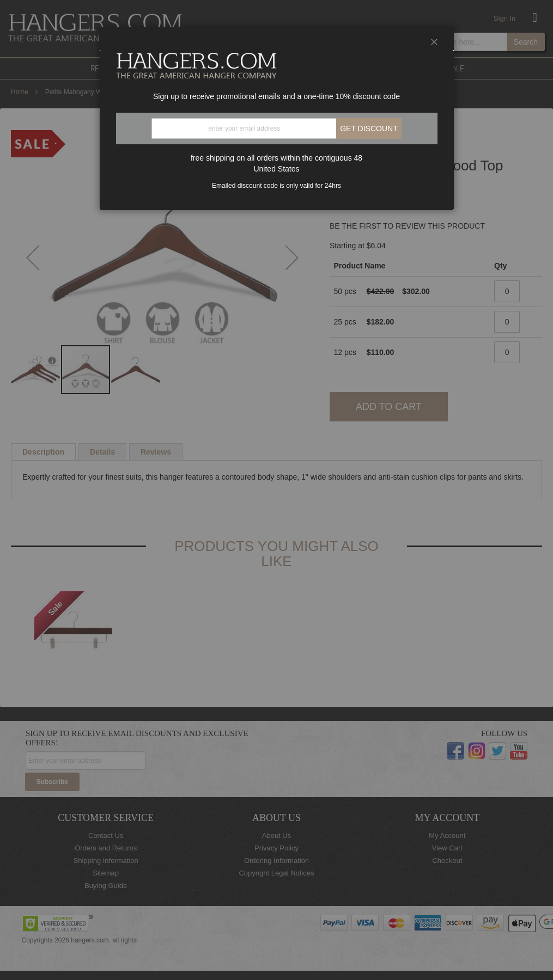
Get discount (369, 128)
